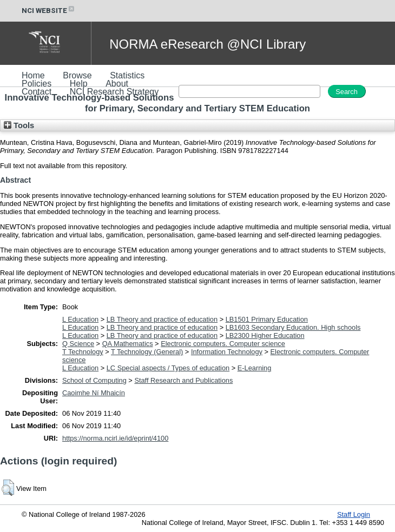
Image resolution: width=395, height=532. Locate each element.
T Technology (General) (147, 352)
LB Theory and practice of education (162, 319)
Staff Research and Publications (183, 380)
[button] (8, 488)
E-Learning (255, 368)
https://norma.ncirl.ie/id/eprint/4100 (115, 438)
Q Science (78, 344)
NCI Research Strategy (114, 92)
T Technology (83, 352)
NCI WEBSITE (49, 11)
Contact (37, 92)
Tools (19, 125)
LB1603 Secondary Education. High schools (293, 327)
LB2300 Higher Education (265, 335)
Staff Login (354, 514)
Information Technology (227, 352)
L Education (80, 319)
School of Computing (94, 380)
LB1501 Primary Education (267, 319)
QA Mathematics (128, 344)
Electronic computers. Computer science (223, 344)
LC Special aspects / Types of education (168, 368)
